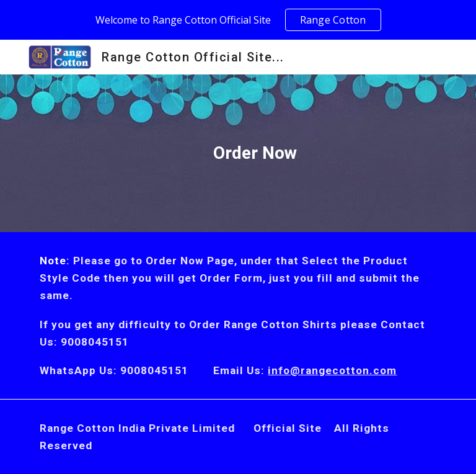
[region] (238, 20)
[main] (238, 153)
